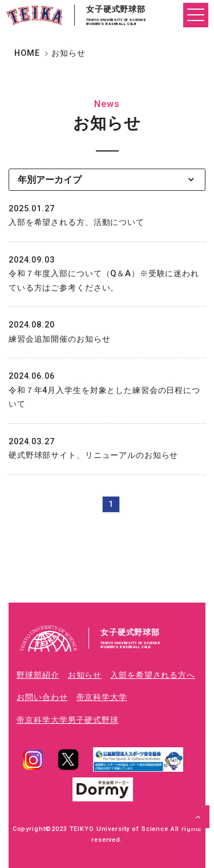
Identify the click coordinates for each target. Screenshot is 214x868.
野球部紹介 (38, 675)
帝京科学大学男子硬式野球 (67, 720)
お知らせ (85, 675)
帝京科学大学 (102, 697)
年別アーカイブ (50, 180)
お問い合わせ (42, 697)
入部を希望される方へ (153, 675)
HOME (27, 53)
